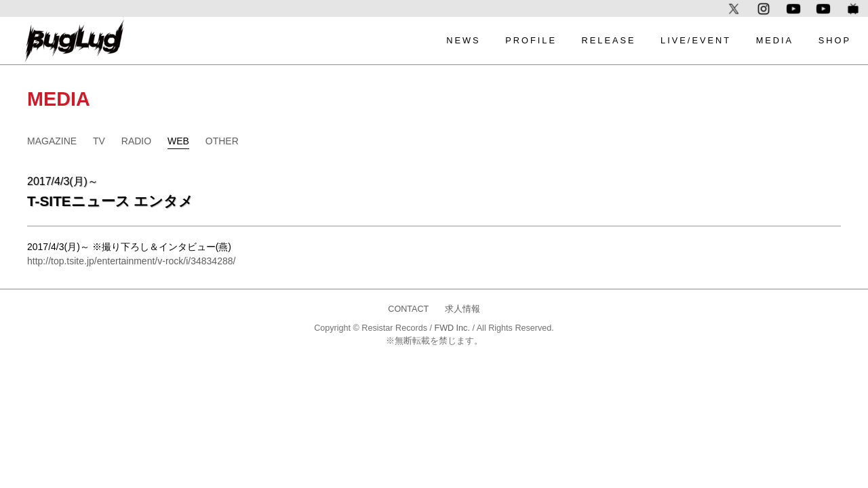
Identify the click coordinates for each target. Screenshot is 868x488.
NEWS (463, 40)
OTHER (222, 141)
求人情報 (462, 309)
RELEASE (608, 40)
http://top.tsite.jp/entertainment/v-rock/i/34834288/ (131, 261)
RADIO (136, 141)
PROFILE (531, 40)
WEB (178, 141)
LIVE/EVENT (696, 40)
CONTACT (408, 309)
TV (99, 141)
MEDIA (775, 40)
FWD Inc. (452, 328)
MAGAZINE (52, 141)
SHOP (835, 40)
